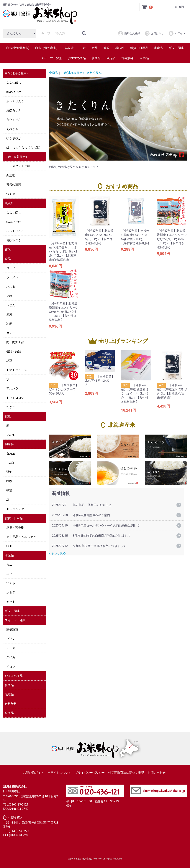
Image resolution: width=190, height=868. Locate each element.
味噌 (9, 481)
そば (9, 296)
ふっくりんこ (15, 101)
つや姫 (11, 194)
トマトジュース (17, 370)
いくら (11, 583)
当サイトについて (59, 773)
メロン (11, 667)
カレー (11, 333)
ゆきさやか (14, 138)
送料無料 (127, 58)
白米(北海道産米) (18, 48)
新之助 (11, 175)
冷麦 (9, 324)
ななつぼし (14, 83)
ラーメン (12, 277)
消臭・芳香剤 (15, 528)
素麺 (9, 314)
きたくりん (14, 120)
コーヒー (12, 268)
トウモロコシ (15, 398)
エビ (9, 574)
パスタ (11, 287)
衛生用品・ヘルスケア (21, 537)
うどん (11, 305)
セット (11, 602)
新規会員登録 (129, 33)
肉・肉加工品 (15, 342)
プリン (11, 639)
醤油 (9, 472)
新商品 (96, 58)
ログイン (177, 33)
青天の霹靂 (14, 185)
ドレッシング (15, 509)
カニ (9, 565)
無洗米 (69, 48)
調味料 (120, 48)
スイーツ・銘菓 (52, 58)
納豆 (9, 361)
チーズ (11, 648)
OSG (9, 546)
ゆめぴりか (14, 92)
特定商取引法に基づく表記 (126, 773)
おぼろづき (14, 110)
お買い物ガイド (33, 773)
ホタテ (11, 592)
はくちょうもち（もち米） (24, 147)
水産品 (158, 48)
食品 (95, 48)
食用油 (11, 453)
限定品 (111, 58)
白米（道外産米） (47, 48)
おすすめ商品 (77, 58)
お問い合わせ (157, 773)
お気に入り (154, 33)
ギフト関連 (176, 48)
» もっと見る (57, 553)
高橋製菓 (12, 629)
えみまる (12, 129)
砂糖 (9, 490)
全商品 (144, 58)
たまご (11, 407)
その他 (11, 435)
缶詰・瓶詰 (14, 351)
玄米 (83, 48)
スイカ (11, 657)
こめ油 (11, 463)
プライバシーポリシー (90, 773)
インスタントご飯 (18, 166)
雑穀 (107, 48)
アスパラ (12, 388)
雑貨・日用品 (139, 48)
